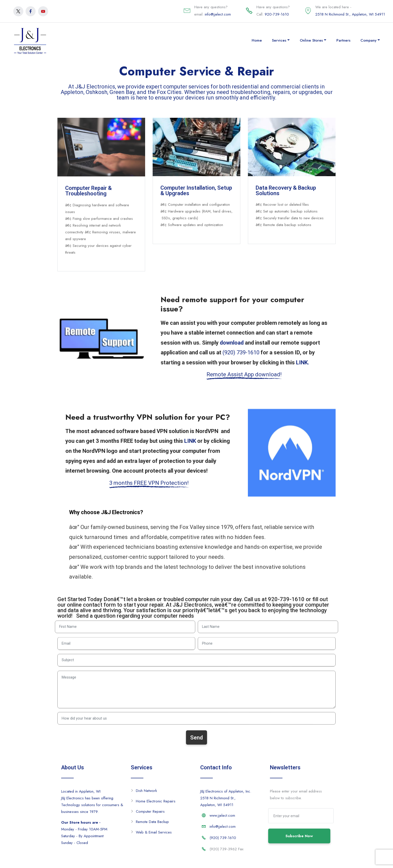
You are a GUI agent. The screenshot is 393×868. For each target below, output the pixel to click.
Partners (343, 40)
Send (197, 746)
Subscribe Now (299, 844)
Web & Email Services (154, 834)
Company (368, 40)
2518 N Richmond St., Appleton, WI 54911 (350, 14)
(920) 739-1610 (223, 840)
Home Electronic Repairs (156, 803)
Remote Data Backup (152, 824)
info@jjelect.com (218, 14)
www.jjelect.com (222, 818)
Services (279, 40)
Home (257, 40)
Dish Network (146, 793)
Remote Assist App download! (244, 378)
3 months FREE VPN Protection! (149, 487)
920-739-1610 (277, 14)
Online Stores (311, 40)
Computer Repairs (150, 814)
